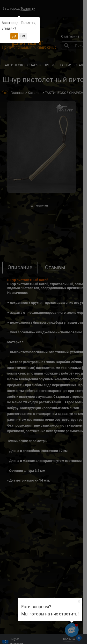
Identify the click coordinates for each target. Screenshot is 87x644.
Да (14, 36)
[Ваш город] (79, 601)
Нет (23, 36)
